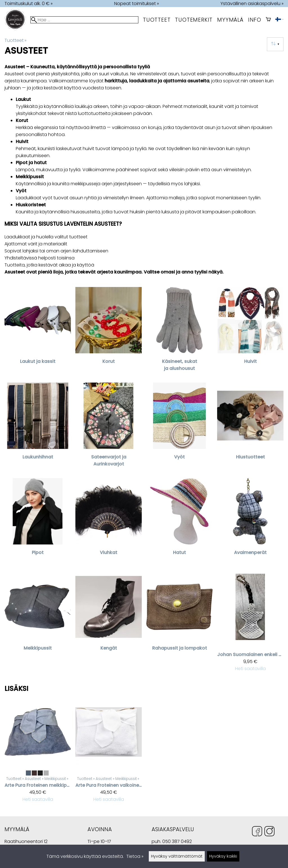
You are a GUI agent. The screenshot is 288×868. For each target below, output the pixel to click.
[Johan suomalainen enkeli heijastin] (250, 625)
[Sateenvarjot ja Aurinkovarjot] (109, 428)
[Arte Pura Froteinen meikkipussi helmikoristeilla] (38, 753)
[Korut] (109, 333)
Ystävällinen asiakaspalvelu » (252, 4)
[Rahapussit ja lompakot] (179, 625)
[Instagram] (269, 832)
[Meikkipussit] (38, 625)
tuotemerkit (194, 20)
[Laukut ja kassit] (38, 333)
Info (255, 20)
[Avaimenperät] (250, 524)
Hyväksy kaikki (223, 856)
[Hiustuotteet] (250, 428)
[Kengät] (109, 625)
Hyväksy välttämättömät (177, 856)
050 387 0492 (177, 841)
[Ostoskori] (268, 20)
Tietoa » (135, 856)
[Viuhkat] (109, 524)
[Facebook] (257, 832)
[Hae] (84, 20)
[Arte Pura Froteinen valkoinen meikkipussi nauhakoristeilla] (109, 753)
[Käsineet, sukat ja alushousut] (179, 333)
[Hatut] (179, 524)
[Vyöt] (179, 428)
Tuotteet (157, 20)
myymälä (230, 20)
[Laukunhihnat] (38, 428)
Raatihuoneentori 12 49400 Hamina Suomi (26, 842)
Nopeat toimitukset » (137, 4)
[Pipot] (38, 524)
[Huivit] (250, 333)
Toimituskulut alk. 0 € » (29, 4)
